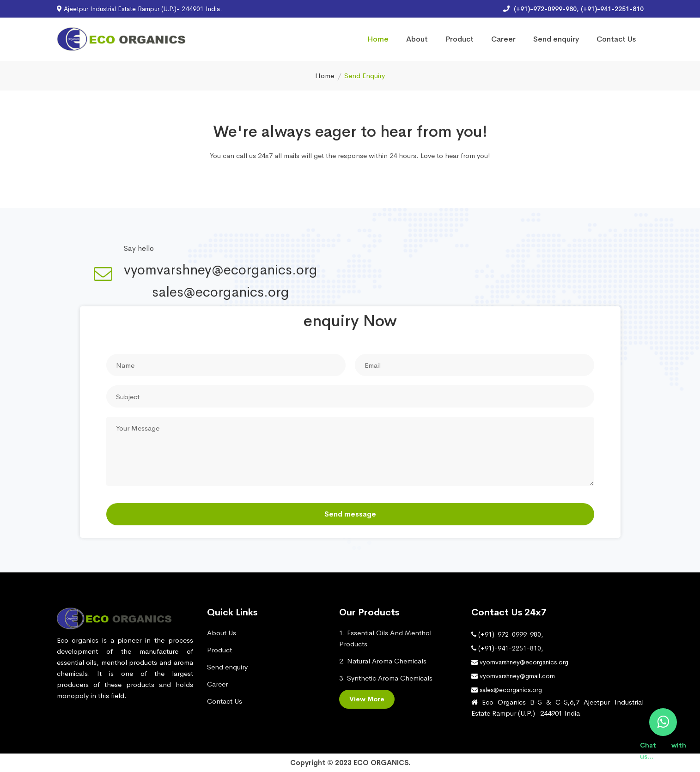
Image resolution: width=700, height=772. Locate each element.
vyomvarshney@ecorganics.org (221, 271)
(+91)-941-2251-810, (507, 648)
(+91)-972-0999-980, (507, 634)
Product (460, 39)
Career (503, 39)
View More (367, 699)
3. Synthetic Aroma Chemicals (386, 678)
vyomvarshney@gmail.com (513, 676)
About (417, 39)
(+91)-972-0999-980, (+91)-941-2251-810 (573, 9)
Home (378, 39)
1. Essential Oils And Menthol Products (385, 638)
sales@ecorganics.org (221, 293)
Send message (350, 514)
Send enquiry (556, 39)
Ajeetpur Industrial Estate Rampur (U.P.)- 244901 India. (139, 9)
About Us (222, 633)
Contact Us (616, 39)
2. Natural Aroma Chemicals (383, 661)
